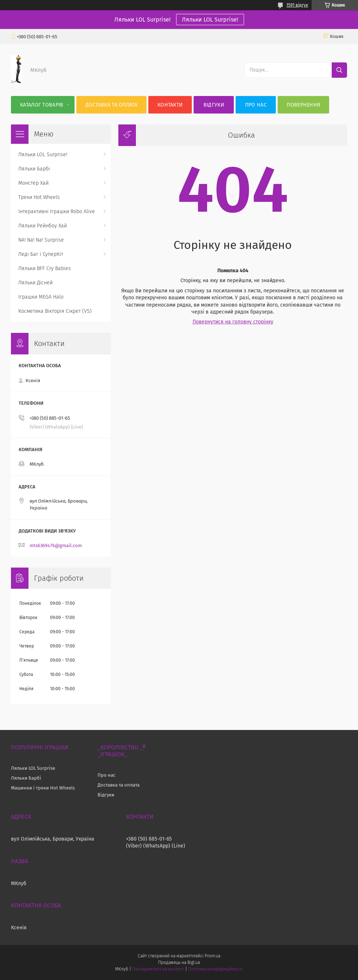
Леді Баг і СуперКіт (41, 254)
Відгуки (214, 105)
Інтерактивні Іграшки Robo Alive (57, 212)
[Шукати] (339, 70)
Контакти (170, 105)
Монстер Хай (33, 183)
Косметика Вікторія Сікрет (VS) (55, 311)
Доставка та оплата (111, 105)
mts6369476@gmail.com (56, 545)
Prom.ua (212, 956)
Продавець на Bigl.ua (179, 962)
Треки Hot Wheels (39, 197)
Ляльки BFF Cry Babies (45, 268)
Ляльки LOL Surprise (33, 768)
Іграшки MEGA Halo (41, 297)
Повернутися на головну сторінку (233, 322)
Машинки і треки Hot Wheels (43, 788)
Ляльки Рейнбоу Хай (43, 226)
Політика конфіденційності (216, 969)
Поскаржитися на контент (158, 969)
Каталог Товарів (42, 105)
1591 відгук (297, 5)
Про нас (256, 105)
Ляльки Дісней (35, 283)
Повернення (303, 105)
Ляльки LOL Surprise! (210, 20)
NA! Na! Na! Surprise (41, 240)
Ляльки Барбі (34, 169)
